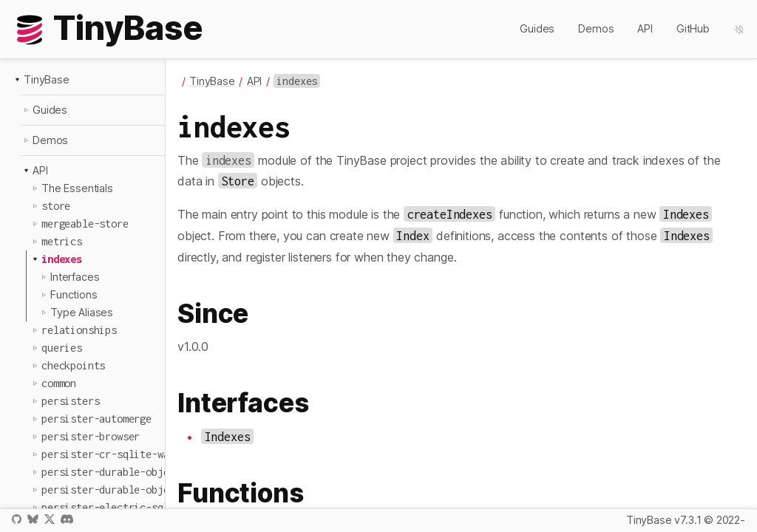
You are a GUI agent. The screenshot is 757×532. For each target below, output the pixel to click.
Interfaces (75, 277)
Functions (74, 294)
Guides (537, 28)
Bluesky (33, 519)
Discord (67, 519)
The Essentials (77, 188)
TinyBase (47, 79)
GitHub (693, 28)
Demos (596, 28)
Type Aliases (82, 312)
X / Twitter (50, 519)
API (645, 28)
